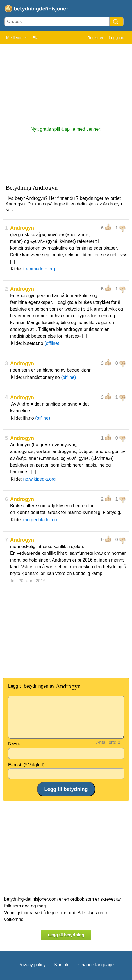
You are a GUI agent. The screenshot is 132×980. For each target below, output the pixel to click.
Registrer (95, 38)
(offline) (52, 343)
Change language (96, 965)
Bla (35, 38)
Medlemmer (17, 38)
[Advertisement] (66, 82)
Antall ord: (106, 742)
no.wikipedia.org (39, 479)
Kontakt (62, 965)
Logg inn (117, 38)
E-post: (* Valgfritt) (26, 765)
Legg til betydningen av (44, 686)
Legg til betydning (66, 935)
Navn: (14, 744)
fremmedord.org (39, 269)
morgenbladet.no (40, 520)
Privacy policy (32, 965)
